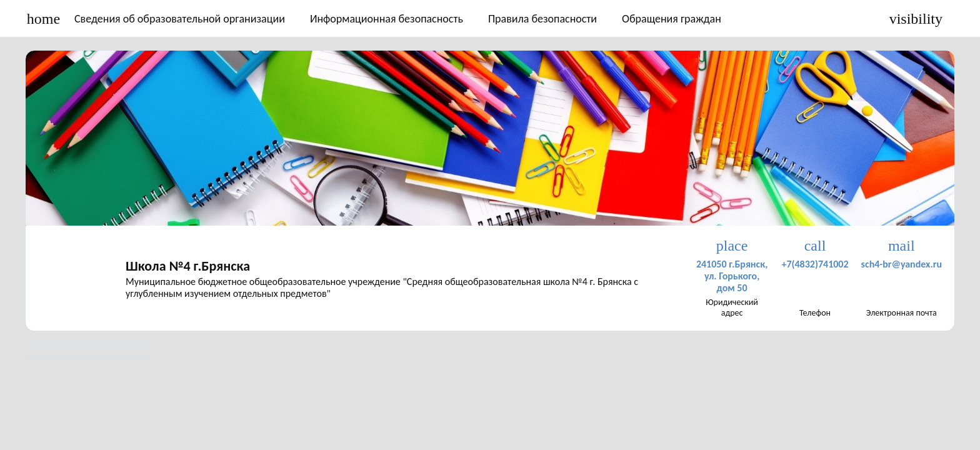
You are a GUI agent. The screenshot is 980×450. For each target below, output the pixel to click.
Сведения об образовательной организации (180, 19)
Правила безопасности (542, 19)
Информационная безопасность (387, 19)
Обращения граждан (672, 19)
